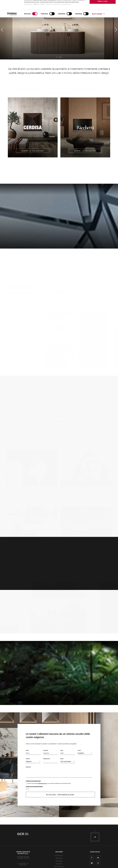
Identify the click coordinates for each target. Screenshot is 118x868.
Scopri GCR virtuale (77, 528)
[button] (100, 276)
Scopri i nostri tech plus (25, 528)
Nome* (27, 750)
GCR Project (59, 858)
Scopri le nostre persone (25, 471)
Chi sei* (79, 750)
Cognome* (46, 750)
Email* (62, 750)
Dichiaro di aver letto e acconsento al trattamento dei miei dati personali (49, 783)
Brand (62, 759)
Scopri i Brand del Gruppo (79, 471)
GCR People (59, 861)
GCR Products (59, 855)
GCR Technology (59, 866)
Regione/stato (47, 759)
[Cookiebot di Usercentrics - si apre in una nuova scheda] (12, 30)
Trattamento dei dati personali (33, 781)
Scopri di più (61, 565)
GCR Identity (59, 864)
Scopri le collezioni (33, 151)
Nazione (28, 759)
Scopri (59, 243)
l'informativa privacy (42, 783)
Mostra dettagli (97, 29)
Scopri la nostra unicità (26, 696)
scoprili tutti (23, 278)
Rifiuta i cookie (103, 17)
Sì (28, 789)
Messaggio (28, 767)
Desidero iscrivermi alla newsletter (34, 787)
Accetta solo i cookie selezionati (103, 11)
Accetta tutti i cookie (103, 5)
